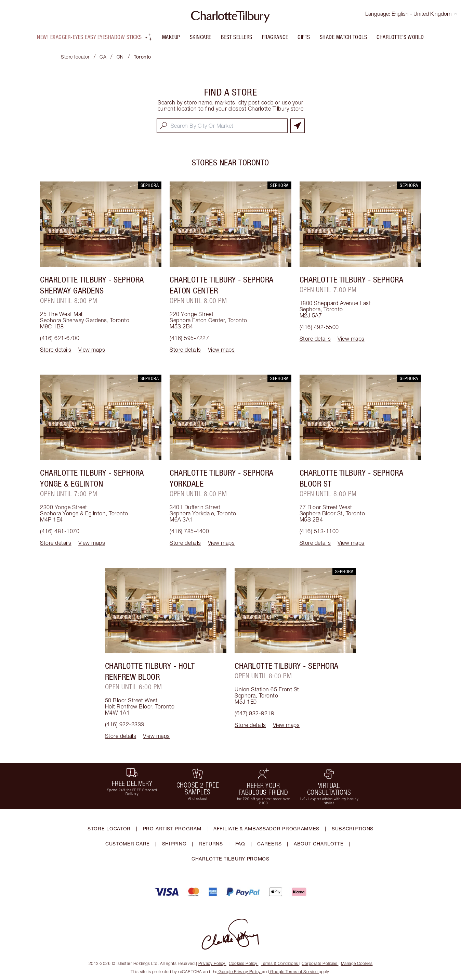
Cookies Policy (244, 963)
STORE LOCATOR (109, 828)
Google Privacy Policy (240, 972)
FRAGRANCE (275, 37)
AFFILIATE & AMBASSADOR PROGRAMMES (266, 828)
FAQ (240, 844)
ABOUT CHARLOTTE (319, 844)
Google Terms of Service (294, 972)
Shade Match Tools (344, 37)
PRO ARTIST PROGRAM (172, 828)
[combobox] (222, 126)
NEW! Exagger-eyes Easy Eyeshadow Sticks (95, 37)
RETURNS (211, 844)
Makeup (171, 37)
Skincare (201, 37)
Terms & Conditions (280, 963)
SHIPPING (174, 844)
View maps (92, 350)
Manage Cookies (357, 963)
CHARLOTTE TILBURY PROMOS (230, 859)
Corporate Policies (320, 963)
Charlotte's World (400, 37)
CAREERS (269, 844)
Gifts (304, 37)
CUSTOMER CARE (128, 844)
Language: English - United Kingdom (411, 14)
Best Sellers (237, 37)
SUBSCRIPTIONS (353, 828)
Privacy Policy (213, 963)
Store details (56, 350)
